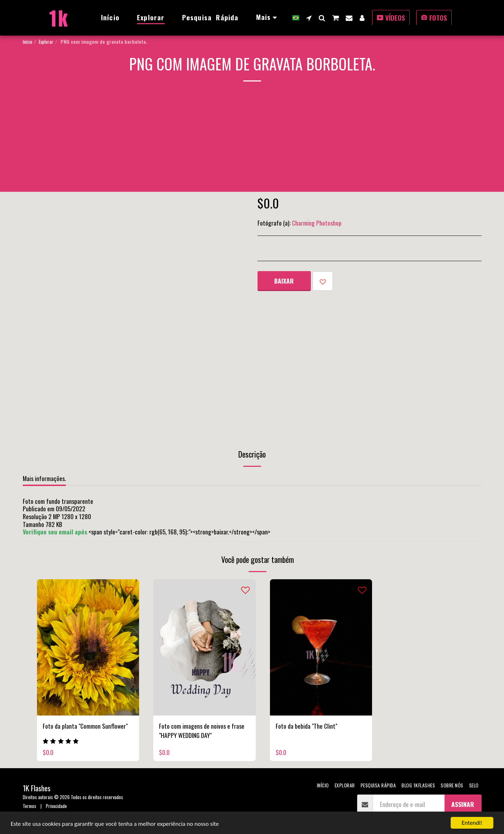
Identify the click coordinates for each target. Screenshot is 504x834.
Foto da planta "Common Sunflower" (85, 726)
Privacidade (56, 806)
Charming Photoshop (317, 223)
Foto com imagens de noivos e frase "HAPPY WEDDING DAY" (202, 730)
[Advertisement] (252, 142)
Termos (30, 806)
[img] (88, 647)
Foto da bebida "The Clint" (306, 726)
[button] (309, 18)
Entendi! (472, 823)
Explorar (46, 41)
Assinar (463, 804)
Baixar (284, 281)
